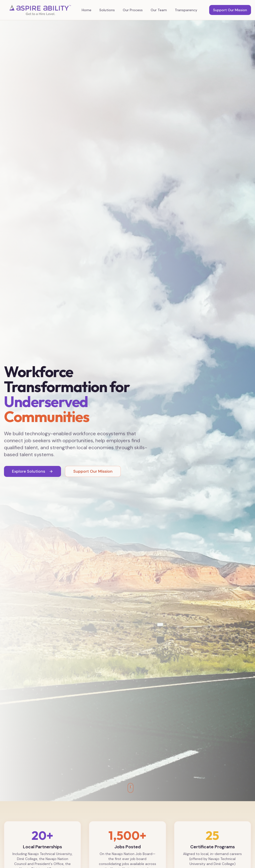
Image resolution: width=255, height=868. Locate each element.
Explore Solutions (32, 471)
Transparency (186, 10)
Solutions (107, 10)
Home (87, 10)
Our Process (133, 10)
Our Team (159, 10)
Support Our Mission (230, 10)
